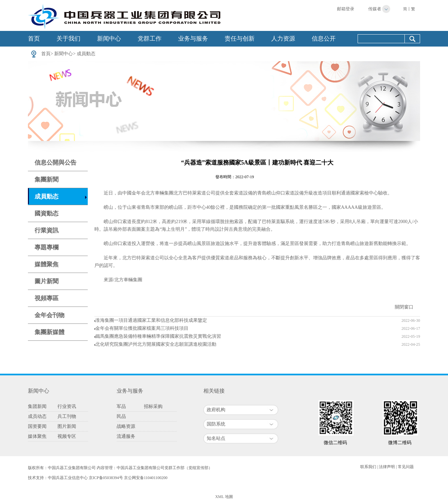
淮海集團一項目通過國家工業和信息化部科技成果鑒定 (151, 320)
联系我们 (368, 467)
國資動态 (47, 213)
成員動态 (86, 54)
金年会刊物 (50, 315)
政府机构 (216, 410)
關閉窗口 (404, 307)
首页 (34, 39)
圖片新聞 (47, 281)
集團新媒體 (50, 332)
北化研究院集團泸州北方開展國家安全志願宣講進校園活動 (156, 344)
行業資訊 (47, 230)
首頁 (46, 54)
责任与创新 (240, 39)
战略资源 (126, 426)
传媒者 (375, 9)
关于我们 (68, 39)
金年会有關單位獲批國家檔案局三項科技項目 (142, 328)
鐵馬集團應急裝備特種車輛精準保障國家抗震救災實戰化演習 (158, 336)
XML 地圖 (224, 497)
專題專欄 (47, 247)
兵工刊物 (67, 416)
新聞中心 (63, 54)
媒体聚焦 (37, 436)
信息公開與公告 (56, 163)
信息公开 (324, 39)
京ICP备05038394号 (106, 478)
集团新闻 (37, 406)
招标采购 (153, 406)
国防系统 (216, 424)
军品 (121, 406)
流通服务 (126, 436)
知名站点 (216, 438)
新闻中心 (109, 39)
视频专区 (67, 436)
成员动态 (37, 416)
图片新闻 (67, 426)
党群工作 (150, 39)
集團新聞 (47, 180)
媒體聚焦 (47, 264)
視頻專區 (47, 298)
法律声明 (387, 467)
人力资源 (283, 39)
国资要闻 (37, 426)
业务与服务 (193, 39)
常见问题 (406, 467)
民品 (121, 416)
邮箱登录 (346, 9)
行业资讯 (67, 406)
